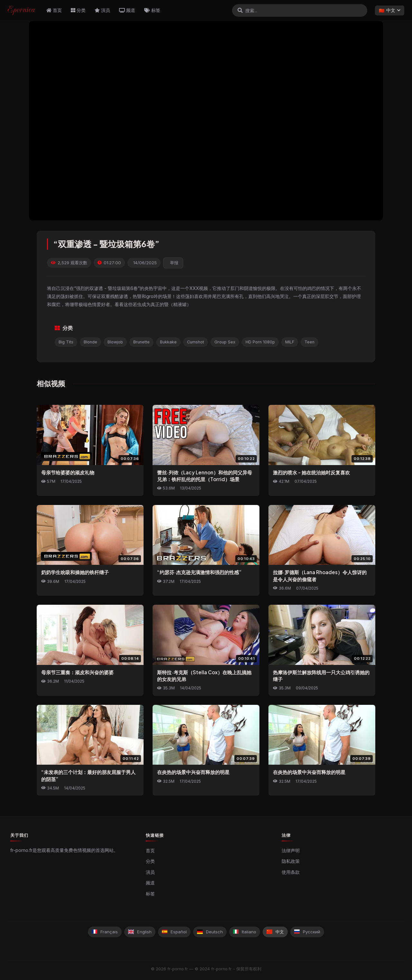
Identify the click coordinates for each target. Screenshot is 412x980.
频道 (127, 10)
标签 (152, 10)
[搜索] (240, 10)
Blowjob (115, 342)
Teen (309, 342)
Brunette (141, 342)
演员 (102, 10)
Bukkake (168, 342)
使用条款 (291, 872)
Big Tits (66, 342)
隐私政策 (291, 861)
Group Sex (225, 342)
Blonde (90, 342)
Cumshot (196, 342)
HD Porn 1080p (260, 342)
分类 (78, 10)
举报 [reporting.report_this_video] (174, 263)
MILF (290, 342)
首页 (54, 10)
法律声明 (291, 851)
